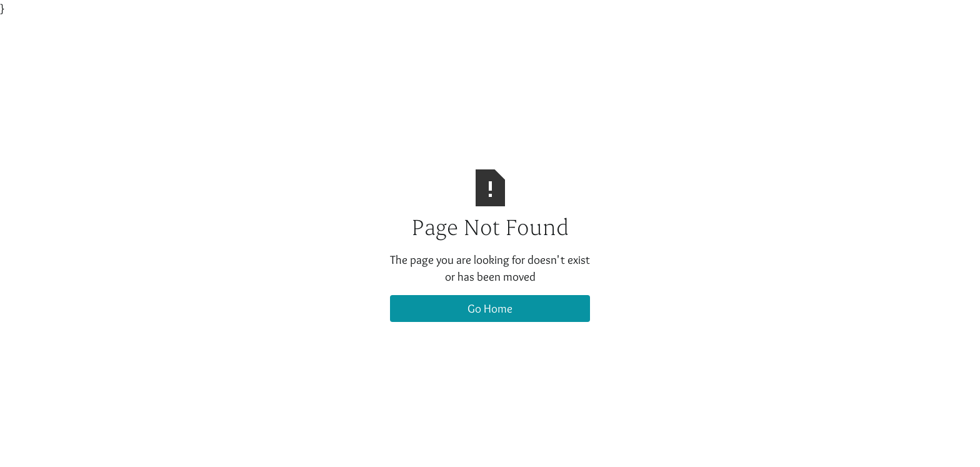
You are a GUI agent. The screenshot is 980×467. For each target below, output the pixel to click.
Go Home (490, 308)
